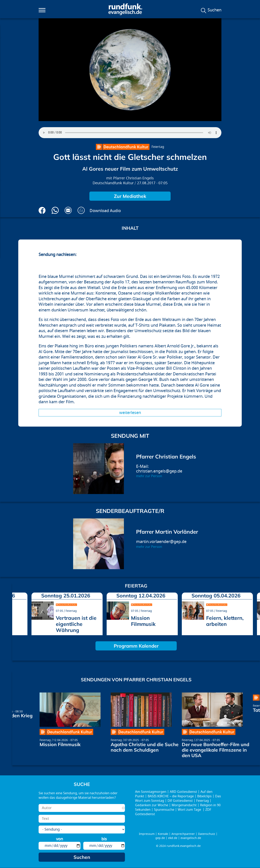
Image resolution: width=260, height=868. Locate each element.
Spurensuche (164, 810)
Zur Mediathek (130, 196)
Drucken (81, 210)
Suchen (214, 10)
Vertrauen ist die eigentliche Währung (76, 624)
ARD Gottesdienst (183, 792)
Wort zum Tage (190, 810)
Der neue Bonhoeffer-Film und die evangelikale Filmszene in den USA (216, 750)
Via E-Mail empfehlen (68, 210)
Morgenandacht (184, 805)
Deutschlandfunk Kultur (113, 183)
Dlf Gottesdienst (180, 801)
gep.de (160, 838)
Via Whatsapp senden (55, 210)
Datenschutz (207, 834)
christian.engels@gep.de (159, 471)
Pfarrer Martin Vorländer (167, 532)
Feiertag (158, 147)
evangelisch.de (191, 838)
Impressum (147, 834)
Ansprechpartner (183, 834)
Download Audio (105, 211)
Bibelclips (204, 796)
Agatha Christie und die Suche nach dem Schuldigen (145, 747)
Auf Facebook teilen (42, 210)
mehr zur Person (149, 476)
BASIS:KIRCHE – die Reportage (171, 796)
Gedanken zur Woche (152, 805)
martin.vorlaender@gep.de (161, 542)
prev (17, 612)
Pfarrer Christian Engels (133, 178)
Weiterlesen (130, 413)
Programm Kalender (136, 646)
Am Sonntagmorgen (151, 792)
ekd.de (173, 838)
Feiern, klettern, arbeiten (225, 621)
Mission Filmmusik (143, 621)
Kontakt (163, 834)
